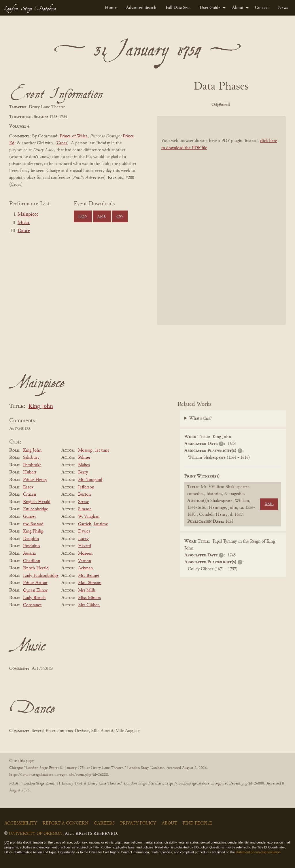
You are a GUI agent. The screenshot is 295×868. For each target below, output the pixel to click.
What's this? (201, 418)
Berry (83, 472)
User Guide (210, 8)
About (238, 8)
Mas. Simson (90, 583)
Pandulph (32, 546)
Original (204, 105)
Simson (85, 509)
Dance (24, 231)
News (283, 8)
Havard (85, 546)
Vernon (85, 561)
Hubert (30, 472)
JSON (83, 217)
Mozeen (85, 554)
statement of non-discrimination (258, 852)
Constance (32, 605)
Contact (262, 8)
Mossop (85, 450)
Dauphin (31, 539)
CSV (120, 217)
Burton (84, 494)
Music (24, 223)
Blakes (84, 465)
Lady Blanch (34, 598)
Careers (104, 823)
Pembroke (32, 465)
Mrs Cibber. (89, 605)
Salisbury (31, 458)
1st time (102, 450)
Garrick (85, 524)
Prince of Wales (74, 136)
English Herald (37, 502)
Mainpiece (28, 215)
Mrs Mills (87, 590)
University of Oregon (36, 834)
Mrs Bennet (89, 576)
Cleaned (236, 105)
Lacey (83, 539)
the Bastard (33, 524)
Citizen (30, 494)
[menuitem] (111, 8)
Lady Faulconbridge (41, 576)
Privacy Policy (138, 823)
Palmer (84, 458)
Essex (28, 487)
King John (41, 406)
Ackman (85, 568)
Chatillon (32, 561)
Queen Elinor (35, 590)
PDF (172, 105)
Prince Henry (35, 480)
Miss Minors (89, 598)
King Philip (33, 531)
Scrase (84, 502)
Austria (29, 554)
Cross (62, 143)
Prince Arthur (35, 583)
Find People (197, 823)
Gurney (30, 517)
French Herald (36, 568)
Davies (84, 531)
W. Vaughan (89, 517)
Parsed (267, 105)
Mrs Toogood (90, 480)
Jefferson (86, 487)
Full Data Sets (178, 8)
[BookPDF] (221, 220)
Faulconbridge (36, 509)
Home (111, 8)
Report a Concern (66, 823)
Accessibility (21, 823)
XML (102, 217)
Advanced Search (141, 8)
